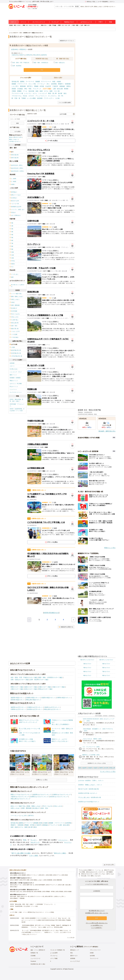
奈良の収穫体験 (48, 880)
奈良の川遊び (14, 887)
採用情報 (73, 958)
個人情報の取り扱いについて (97, 911)
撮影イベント (13, 375)
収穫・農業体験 (27, 808)
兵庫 (69, 25)
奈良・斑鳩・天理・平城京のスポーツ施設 (24, 677)
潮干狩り (30, 86)
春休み (82, 7)
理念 (71, 953)
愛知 (45, 25)
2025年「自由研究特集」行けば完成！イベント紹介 (17, 410)
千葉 (35, 25)
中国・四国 (75, 25)
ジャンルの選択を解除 (65, 103)
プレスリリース (94, 958)
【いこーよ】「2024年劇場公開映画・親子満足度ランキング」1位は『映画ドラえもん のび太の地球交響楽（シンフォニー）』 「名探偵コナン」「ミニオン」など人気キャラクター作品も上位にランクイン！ (46, 932)
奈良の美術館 (59, 892)
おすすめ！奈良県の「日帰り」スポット (91, 781)
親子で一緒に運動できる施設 (21, 853)
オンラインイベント (39, 22)
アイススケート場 (17, 93)
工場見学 (55, 86)
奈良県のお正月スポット (35, 709)
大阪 (63, 25)
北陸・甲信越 (52, 25)
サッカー (34, 840)
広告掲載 (33, 956)
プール (25, 91)
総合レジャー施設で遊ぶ (18, 806)
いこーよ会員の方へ (97, 928)
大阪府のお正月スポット (52, 707)
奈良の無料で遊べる (29, 885)
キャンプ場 (32, 84)
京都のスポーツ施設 (45, 687)
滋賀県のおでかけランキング (42, 795)
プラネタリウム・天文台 (19, 96)
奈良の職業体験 (58, 880)
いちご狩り (15, 86)
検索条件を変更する (66, 627)
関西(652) (23, 49)
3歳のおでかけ (106, 664)
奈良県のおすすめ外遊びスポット (89, 802)
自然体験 (12, 363)
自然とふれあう (16, 808)
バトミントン (63, 840)
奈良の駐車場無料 (40, 885)
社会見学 (48, 86)
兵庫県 (101, 768)
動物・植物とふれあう (34, 806)
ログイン (112, 2)
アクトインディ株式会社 (91, 947)
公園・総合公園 (58, 89)
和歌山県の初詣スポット (34, 700)
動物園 (38, 82)
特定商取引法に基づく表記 (38, 964)
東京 (27, 25)
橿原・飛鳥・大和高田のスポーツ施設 (51, 677)
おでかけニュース (86, 22)
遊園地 (22, 82)
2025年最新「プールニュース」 (17, 405)
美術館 (14, 89)
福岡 (88, 25)
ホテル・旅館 (48, 91)
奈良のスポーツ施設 (31, 689)
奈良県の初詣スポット (18, 700)
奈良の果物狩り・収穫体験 (17, 898)
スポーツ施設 (47, 89)
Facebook (33, 961)
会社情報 (92, 956)
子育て (101, 22)
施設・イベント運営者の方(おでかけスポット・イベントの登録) (37, 912)
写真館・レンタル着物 (29, 98)
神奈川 (31, 25)
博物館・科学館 (39, 86)
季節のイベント (14, 381)
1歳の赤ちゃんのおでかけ (106, 660)
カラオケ (31, 96)
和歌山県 (112, 768)
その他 (57, 98)
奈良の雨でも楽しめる (16, 892)
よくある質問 (54, 953)
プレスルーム (54, 956)
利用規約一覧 (34, 953)
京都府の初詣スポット (33, 698)
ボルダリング (35, 842)
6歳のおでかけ (87, 672)
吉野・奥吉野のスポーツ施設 (39, 680)
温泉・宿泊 (44, 808)
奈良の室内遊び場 (28, 892)
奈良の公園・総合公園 (64, 885)
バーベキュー (41, 84)
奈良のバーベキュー (32, 875)
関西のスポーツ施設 (17, 687)
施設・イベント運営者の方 (38, 950)
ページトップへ (109, 865)
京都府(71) (22, 55)
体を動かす (36, 808)
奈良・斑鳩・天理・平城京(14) (21, 63)
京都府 (90, 768)
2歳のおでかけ (87, 664)
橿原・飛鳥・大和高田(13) (41, 63)
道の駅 (60, 93)
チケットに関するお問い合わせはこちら (97, 923)
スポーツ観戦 (33, 855)
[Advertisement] (51, 413)
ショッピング (43, 93)
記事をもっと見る (42, 780)
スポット (13, 22)
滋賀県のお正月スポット (18, 707)
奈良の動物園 (22, 875)
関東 (24, 25)
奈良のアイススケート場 (37, 896)
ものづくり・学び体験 (16, 384)
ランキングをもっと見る (108, 772)
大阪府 (95, 768)
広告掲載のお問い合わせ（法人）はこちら (97, 913)
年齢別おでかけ (69, 22)
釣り (48, 84)
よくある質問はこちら (97, 925)
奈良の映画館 (38, 892)
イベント (23, 22)
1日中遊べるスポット (110, 7)
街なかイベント (14, 386)
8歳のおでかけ (87, 675)
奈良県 (106, 768)
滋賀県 (84, 768)
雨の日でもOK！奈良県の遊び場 (88, 789)
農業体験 (23, 86)
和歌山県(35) (37, 55)
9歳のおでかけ (106, 675)
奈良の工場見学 (14, 880)
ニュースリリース (35, 958)
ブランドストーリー (95, 950)
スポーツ (12, 366)
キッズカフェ (52, 96)
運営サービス (74, 956)
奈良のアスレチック (52, 885)
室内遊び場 (15, 82)
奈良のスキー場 (25, 896)
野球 (25, 840)
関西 (59, 25)
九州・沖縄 (83, 25)
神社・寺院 (28, 89)
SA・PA (61, 96)
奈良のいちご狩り (59, 896)
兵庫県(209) (29, 55)
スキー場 (57, 91)
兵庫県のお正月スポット (18, 709)
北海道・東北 (13, 25)
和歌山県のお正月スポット (52, 709)
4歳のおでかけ (87, 668)
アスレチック (37, 89)
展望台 (69, 86)
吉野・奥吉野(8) (17, 66)
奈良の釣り (42, 875)
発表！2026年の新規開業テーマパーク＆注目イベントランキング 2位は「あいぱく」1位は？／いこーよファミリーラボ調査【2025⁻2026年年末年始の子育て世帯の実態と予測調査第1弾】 (46, 920)
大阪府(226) (15, 55)
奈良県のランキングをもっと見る (97, 763)
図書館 (19, 91)
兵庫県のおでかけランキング (39, 797)
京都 (66, 25)
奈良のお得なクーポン (16, 885)
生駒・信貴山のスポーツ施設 (20, 680)
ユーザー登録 (14, 912)
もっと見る (70, 938)
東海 (42, 25)
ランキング (55, 22)
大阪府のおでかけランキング (20, 797)
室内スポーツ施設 (60, 853)
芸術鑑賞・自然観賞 (15, 378)
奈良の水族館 (68, 892)
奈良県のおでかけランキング (59, 797)
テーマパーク (30, 82)
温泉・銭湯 (39, 91)
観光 (65, 93)
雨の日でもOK (89, 7)
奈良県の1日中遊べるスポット (88, 793)
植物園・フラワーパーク (19, 84)
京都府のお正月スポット (35, 707)
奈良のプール (57, 875)
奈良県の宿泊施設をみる (51, 613)
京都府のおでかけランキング (62, 795)
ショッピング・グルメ (16, 372)
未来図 (92, 953)
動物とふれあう (98, 7)
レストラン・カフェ (31, 93)
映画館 (66, 89)
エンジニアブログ (75, 961)
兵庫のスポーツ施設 (17, 689)
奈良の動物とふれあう (37, 880)
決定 (42, 70)
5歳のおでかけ (106, 668)
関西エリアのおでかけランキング (21, 795)
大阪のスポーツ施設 (59, 687)
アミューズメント (41, 96)
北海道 (19, 25)
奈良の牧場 (49, 875)
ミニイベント (13, 389)
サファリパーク (46, 82)
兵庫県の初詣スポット (63, 698)
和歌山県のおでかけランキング (20, 799)
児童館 (14, 91)
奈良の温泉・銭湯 (15, 896)
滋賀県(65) (44, 55)
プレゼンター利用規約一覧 (57, 950)
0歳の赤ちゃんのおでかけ (87, 660)
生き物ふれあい (14, 369)
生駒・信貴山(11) (60, 63)
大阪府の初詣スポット (48, 698)
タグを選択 (17, 132)
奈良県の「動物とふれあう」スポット (90, 785)
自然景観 (54, 84)
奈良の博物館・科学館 (49, 892)
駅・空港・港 (16, 98)
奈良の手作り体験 (24, 880)
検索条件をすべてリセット (67, 41)
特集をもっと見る (110, 548)
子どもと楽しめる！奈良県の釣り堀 (90, 797)
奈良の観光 (65, 875)
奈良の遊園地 (14, 875)
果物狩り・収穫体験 (64, 84)
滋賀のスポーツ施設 (31, 687)
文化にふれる (58, 806)
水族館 (59, 82)
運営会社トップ (75, 950)
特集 (111, 22)
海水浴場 (31, 91)
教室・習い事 (52, 93)
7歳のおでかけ (106, 672)
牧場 (54, 82)
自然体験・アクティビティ (45, 98)
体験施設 (62, 86)
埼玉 (38, 25)
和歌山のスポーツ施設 (45, 689)
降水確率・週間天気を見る (107, 431)
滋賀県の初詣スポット (18, 698)
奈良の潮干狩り (49, 896)
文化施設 (20, 89)
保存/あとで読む (90, 2)
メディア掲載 (54, 958)
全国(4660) (14, 49)
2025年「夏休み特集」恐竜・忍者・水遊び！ (16, 400)
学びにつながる (47, 806)
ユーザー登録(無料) (103, 2)
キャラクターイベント (16, 392)
